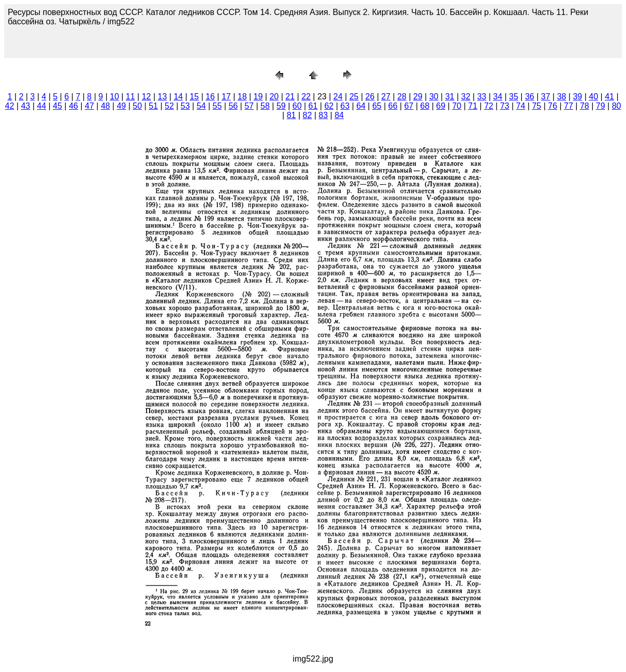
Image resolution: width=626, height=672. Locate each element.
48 (106, 106)
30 (434, 97)
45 (57, 106)
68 (425, 106)
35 (514, 97)
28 (402, 97)
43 (25, 106)
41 (609, 97)
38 (562, 97)
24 (338, 97)
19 (258, 97)
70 (457, 106)
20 (274, 97)
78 (585, 106)
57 (249, 106)
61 (313, 106)
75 (536, 106)
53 (185, 106)
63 (345, 106)
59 (281, 106)
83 (323, 115)
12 (147, 97)
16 (210, 97)
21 (290, 97)
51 (153, 106)
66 (393, 106)
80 (617, 106)
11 (130, 97)
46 (74, 106)
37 (546, 97)
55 (217, 106)
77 (569, 106)
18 (242, 97)
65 (377, 106)
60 (297, 106)
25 (354, 97)
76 (552, 106)
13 (163, 97)
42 (10, 106)
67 (409, 106)
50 (137, 106)
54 (201, 106)
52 (169, 106)
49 (121, 106)
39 (577, 97)
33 (482, 97)
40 (593, 97)
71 (473, 106)
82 (307, 115)
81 (292, 115)
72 (489, 106)
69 (441, 106)
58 (265, 106)
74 (521, 106)
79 (601, 106)
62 (329, 106)
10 (114, 97)
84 (339, 115)
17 (226, 97)
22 (306, 97)
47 (90, 106)
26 (370, 97)
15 (194, 97)
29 (418, 97)
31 (450, 97)
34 (498, 97)
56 (233, 106)
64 (361, 106)
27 (386, 97)
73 (505, 106)
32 (466, 97)
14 (178, 97)
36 (530, 97)
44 (41, 106)
